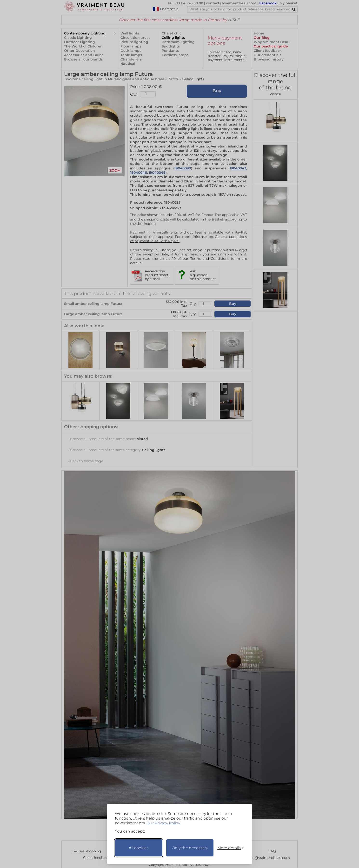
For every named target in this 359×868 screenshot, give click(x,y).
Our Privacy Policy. (163, 823)
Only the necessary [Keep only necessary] (190, 848)
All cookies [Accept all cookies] (139, 848)
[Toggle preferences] (229, 848)
